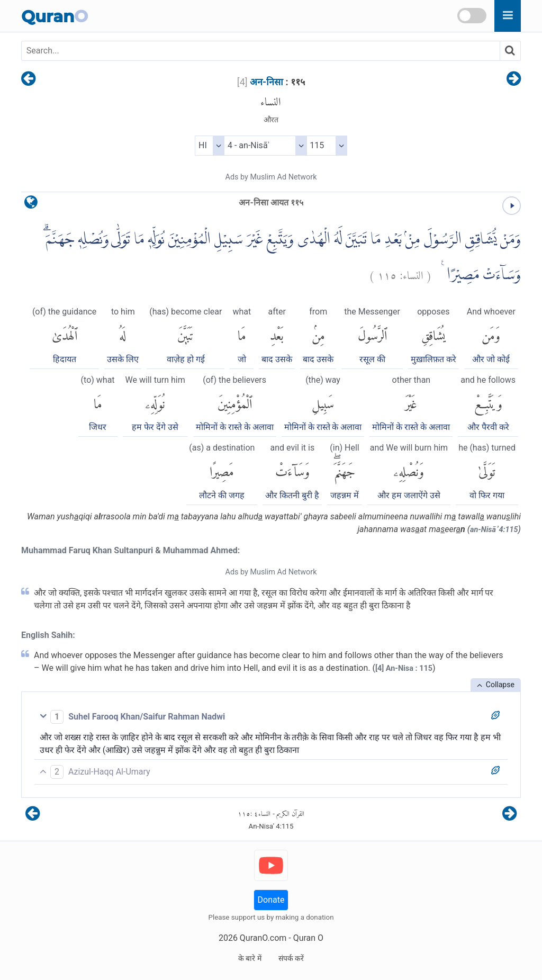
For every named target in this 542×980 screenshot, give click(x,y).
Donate (271, 900)
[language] (31, 205)
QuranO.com (263, 938)
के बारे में (250, 958)
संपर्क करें (291, 958)
